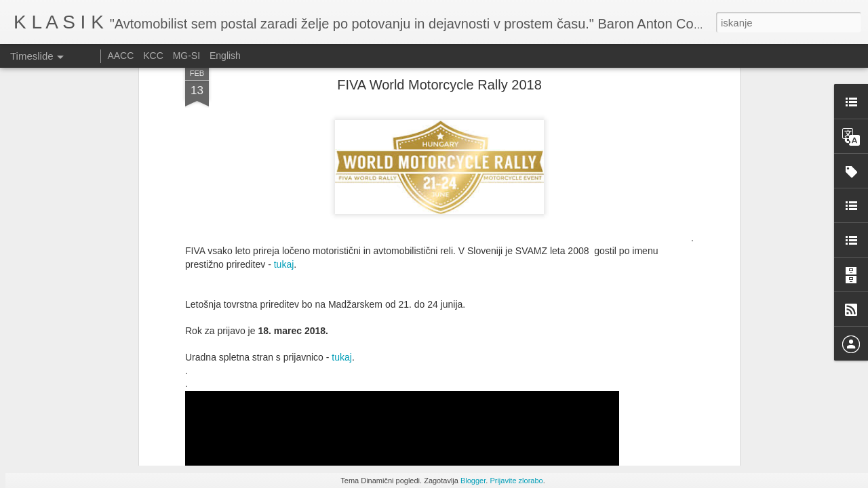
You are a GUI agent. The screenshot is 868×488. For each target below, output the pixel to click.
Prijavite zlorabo (516, 481)
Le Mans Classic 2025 (614, 408)
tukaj (284, 103)
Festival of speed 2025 (615, 384)
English (225, 56)
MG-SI (186, 56)
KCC (153, 56)
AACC (120, 56)
